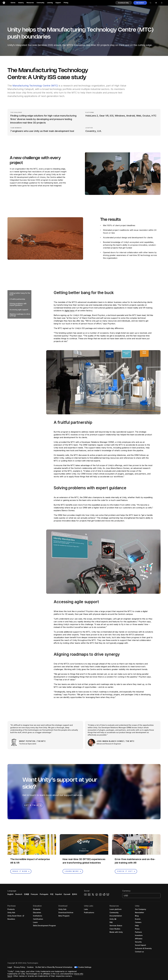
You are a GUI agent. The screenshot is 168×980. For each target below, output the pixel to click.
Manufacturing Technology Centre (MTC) (35, 86)
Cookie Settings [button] (85, 967)
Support (58, 3)
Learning (50, 3)
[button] (124, 3)
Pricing (66, 3)
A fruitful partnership (17, 299)
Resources (30, 3)
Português (44, 894)
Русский (67, 894)
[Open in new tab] (23, 916)
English (10, 894)
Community (40, 3)
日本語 (26, 894)
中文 (52, 894)
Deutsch (19, 894)
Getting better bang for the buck (20, 294)
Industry (21, 3)
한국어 (75, 894)
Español (59, 894)
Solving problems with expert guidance (18, 304)
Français (34, 894)
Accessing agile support (19, 310)
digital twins (70, 311)
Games (13, 3)
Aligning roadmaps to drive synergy (20, 315)
